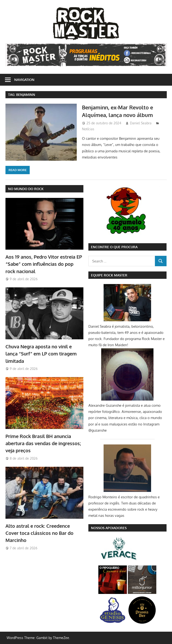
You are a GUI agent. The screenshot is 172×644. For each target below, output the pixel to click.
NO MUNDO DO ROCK (26, 189)
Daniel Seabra (141, 123)
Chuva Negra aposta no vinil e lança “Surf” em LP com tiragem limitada (41, 354)
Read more (18, 170)
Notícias (88, 129)
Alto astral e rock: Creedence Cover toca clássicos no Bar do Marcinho (39, 533)
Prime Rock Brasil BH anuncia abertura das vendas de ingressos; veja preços (43, 443)
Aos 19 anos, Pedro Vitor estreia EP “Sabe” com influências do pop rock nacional (44, 264)
